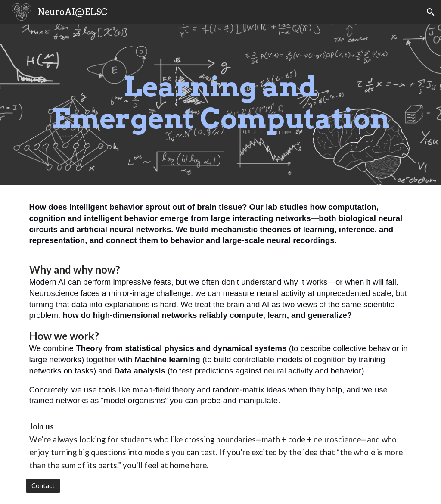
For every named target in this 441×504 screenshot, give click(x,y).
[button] (431, 12)
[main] (221, 105)
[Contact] (43, 486)
